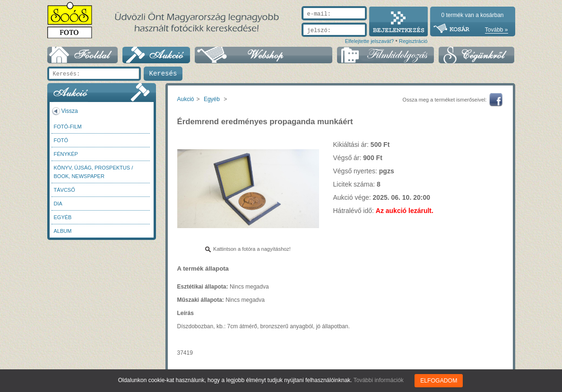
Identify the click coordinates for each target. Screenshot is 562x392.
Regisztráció (413, 41)
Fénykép (66, 154)
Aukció (186, 99)
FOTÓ (61, 140)
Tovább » (497, 30)
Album (63, 231)
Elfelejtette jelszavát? (369, 41)
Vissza (70, 111)
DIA (58, 204)
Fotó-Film (68, 127)
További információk (379, 380)
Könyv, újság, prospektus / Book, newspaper (94, 172)
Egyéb (63, 217)
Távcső (65, 190)
